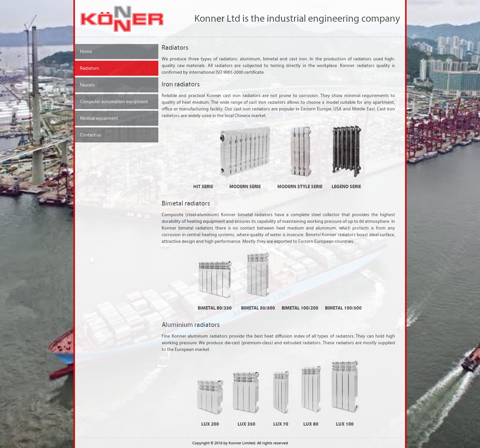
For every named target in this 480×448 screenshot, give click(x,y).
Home (86, 52)
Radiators (89, 68)
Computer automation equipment (114, 102)
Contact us (91, 135)
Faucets (87, 85)
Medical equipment (99, 118)
